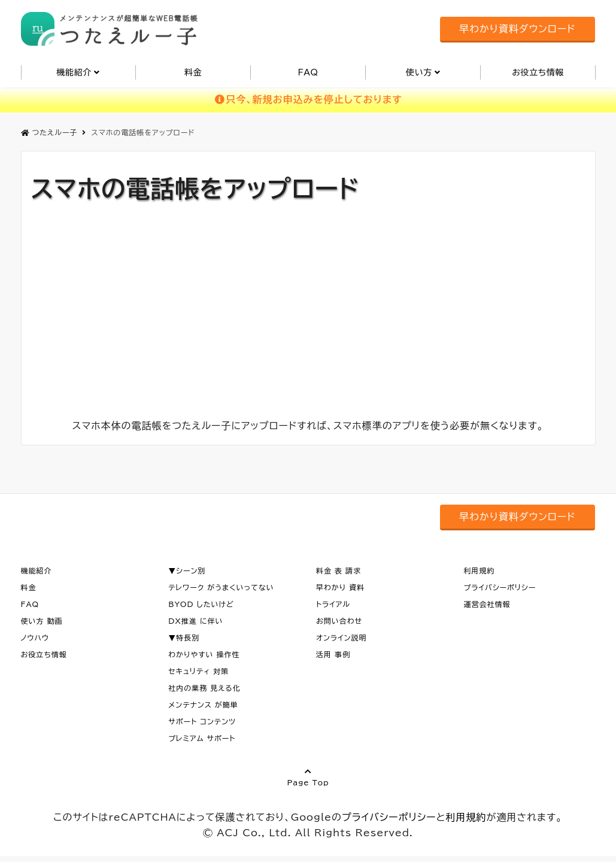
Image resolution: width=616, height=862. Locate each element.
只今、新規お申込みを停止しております (308, 99)
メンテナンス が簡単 (203, 705)
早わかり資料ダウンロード (517, 29)
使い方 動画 (42, 621)
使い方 (419, 72)
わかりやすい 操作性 (204, 654)
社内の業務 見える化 (204, 688)
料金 (193, 72)
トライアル (333, 604)
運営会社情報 (487, 604)
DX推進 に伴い (195, 621)
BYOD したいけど (201, 604)
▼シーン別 (187, 570)
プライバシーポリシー (500, 587)
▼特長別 (184, 638)
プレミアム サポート (202, 738)
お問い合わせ (339, 621)
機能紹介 (74, 72)
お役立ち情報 (538, 72)
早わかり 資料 (340, 587)
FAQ (308, 72)
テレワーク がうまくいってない (221, 587)
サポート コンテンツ (202, 721)
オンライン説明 (342, 638)
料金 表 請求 (339, 570)
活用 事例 (333, 654)
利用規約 (480, 570)
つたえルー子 (49, 132)
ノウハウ (35, 638)
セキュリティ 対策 (198, 671)
